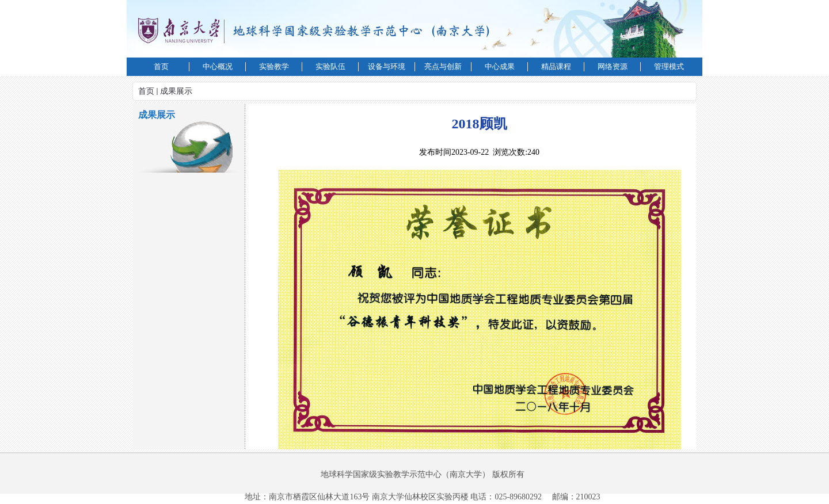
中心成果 (500, 66)
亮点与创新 (443, 66)
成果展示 (176, 91)
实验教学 (274, 66)
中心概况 (218, 66)
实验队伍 (330, 66)
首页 (161, 66)
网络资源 (613, 66)
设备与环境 (387, 66)
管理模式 (669, 66)
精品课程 (556, 66)
